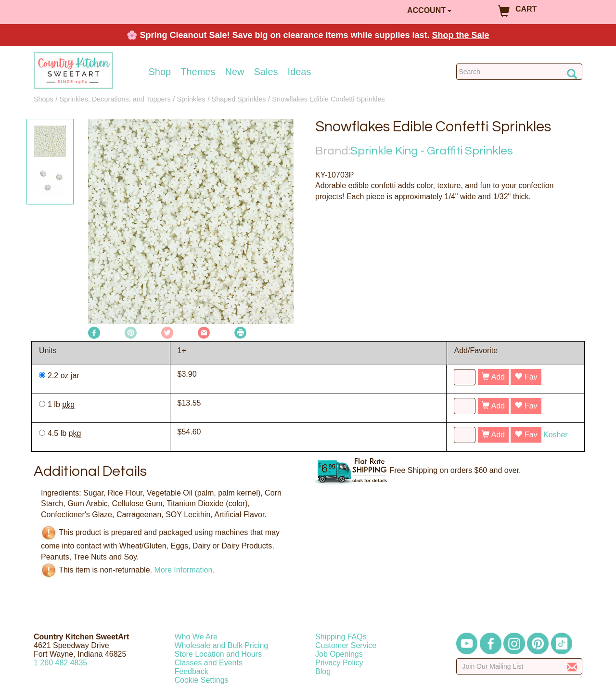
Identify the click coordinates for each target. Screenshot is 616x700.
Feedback (192, 671)
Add (493, 377)
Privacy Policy (339, 663)
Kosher (556, 435)
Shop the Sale (461, 35)
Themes (198, 72)
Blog (323, 671)
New (234, 72)
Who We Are (196, 637)
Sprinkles (191, 99)
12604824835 (60, 663)
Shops (44, 99)
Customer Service (346, 645)
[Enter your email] (520, 666)
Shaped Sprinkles (239, 99)
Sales (266, 72)
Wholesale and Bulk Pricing (222, 645)
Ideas (300, 72)
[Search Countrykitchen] (520, 72)
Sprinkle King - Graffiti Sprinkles (432, 151)
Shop (160, 72)
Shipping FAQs (341, 637)
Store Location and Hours (218, 654)
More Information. (184, 570)
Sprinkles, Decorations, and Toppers (115, 99)
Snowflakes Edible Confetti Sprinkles (328, 99)
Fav (526, 377)
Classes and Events (209, 663)
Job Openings (339, 654)
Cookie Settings (202, 680)
